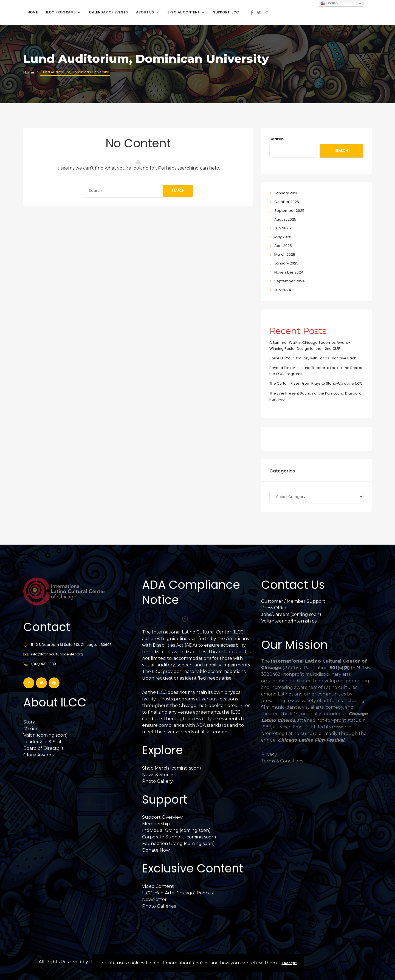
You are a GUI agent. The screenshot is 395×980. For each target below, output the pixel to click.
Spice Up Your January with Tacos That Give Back (313, 358)
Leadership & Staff (43, 742)
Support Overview (162, 817)
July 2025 (283, 228)
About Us (148, 12)
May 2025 (283, 237)
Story (29, 722)
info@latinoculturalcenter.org (57, 654)
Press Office (274, 608)
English (329, 3)
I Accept (289, 963)
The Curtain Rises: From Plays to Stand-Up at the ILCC (316, 383)
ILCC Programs (64, 12)
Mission (31, 729)
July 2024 (283, 290)
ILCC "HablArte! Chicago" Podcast (178, 893)
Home (33, 12)
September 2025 (289, 211)
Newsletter (154, 899)
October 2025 (287, 202)
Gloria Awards (38, 755)
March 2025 (285, 254)
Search (178, 191)
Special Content (186, 12)
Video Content (158, 886)
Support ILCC (226, 12)
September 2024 (290, 281)
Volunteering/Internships (289, 621)
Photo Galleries (159, 906)
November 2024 (289, 272)
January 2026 (286, 193)
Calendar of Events (108, 12)
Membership (156, 824)
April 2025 (283, 246)
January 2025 (286, 263)
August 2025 (285, 219)
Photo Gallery (157, 781)
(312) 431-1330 (43, 664)
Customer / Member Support (293, 601)
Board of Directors (43, 748)
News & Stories (158, 775)
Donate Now (156, 850)
